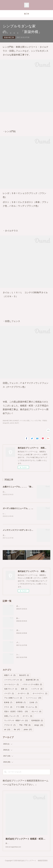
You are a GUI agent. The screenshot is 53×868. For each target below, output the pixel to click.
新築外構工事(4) (8, 421)
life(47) (17, 423)
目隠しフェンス (11, 717)
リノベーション (33, 698)
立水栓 (33, 703)
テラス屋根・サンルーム (27, 708)
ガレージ (36, 712)
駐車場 (8, 703)
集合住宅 (24, 676)
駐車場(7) (16, 421)
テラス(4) (23, 421)
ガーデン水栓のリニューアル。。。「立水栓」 (23, 509)
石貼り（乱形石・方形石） (16, 712)
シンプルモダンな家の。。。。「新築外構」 (33, 655)
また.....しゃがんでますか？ (26, 607)
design (39, 726)
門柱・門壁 (25, 726)
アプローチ (10, 726)
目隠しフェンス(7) (32, 421)
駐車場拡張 (37, 721)
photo (28, 730)
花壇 (24, 689)
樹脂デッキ (10, 676)
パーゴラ (9, 694)
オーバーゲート (40, 694)
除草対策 (21, 703)
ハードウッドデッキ (13, 680)
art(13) (12, 423)
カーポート (23, 694)
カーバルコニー (11, 685)
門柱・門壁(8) (43, 421)
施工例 (26, 14)
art (7, 730)
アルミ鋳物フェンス (13, 698)
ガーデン (27, 717)
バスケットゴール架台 (32, 685)
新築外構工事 (9, 37)
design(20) (6, 423)
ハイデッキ (37, 689)
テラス (8, 708)
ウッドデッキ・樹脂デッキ (16, 721)
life (17, 730)
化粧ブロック (11, 689)
